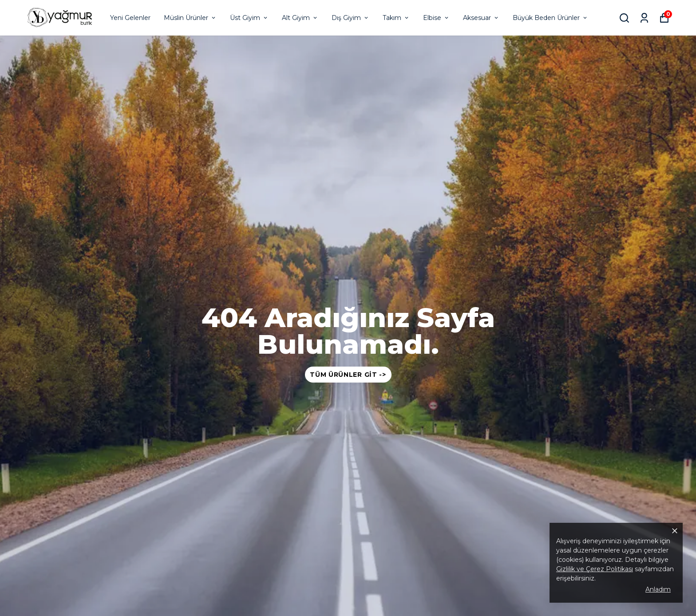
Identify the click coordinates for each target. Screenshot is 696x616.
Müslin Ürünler (190, 18)
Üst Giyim (249, 18)
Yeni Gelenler (130, 18)
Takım (396, 18)
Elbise (436, 18)
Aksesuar (481, 18)
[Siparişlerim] (644, 18)
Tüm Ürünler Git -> (348, 375)
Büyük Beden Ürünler (550, 18)
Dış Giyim (350, 18)
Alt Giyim (300, 18)
